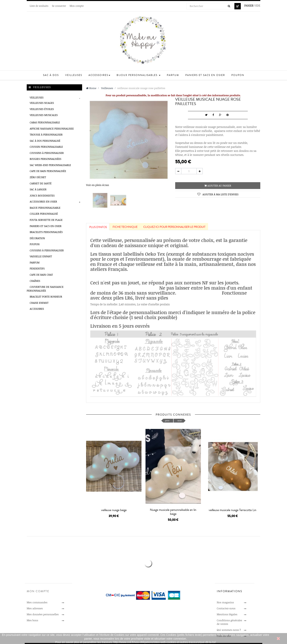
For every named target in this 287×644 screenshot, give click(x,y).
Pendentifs (37, 268)
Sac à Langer (38, 189)
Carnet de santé (41, 183)
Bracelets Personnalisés (46, 232)
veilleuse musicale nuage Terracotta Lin (232, 510)
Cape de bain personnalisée (48, 171)
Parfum (35, 263)
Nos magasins (225, 602)
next (179, 420)
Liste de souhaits (39, 6)
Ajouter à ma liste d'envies (220, 194)
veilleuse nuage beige (114, 510)
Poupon (35, 244)
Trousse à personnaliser (46, 135)
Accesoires (37, 309)
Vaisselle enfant (41, 256)
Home (91, 88)
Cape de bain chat (41, 275)
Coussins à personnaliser (47, 153)
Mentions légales (227, 614)
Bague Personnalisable (45, 208)
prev (167, 420)
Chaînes (35, 281)
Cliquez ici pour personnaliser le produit (174, 227)
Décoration (37, 238)
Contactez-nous (226, 608)
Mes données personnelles (43, 614)
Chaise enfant (39, 303)
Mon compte (77, 6)
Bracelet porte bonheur (46, 297)
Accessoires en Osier (43, 202)
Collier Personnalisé (44, 214)
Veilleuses (37, 97)
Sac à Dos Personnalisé (45, 141)
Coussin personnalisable (46, 147)
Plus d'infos (98, 227)
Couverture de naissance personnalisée (45, 289)
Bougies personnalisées (46, 159)
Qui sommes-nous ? (229, 630)
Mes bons (32, 620)
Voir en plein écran (98, 185)
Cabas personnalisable (45, 122)
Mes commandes (37, 602)
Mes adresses (35, 608)
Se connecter (59, 6)
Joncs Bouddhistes (42, 196)
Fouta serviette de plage (46, 220)
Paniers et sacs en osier (46, 226)
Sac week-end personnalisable (50, 165)
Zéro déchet (38, 177)
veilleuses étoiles (42, 109)
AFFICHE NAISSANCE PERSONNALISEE (52, 129)
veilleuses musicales (44, 115)
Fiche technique (125, 227)
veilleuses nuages (42, 103)
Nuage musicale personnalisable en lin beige (173, 512)
